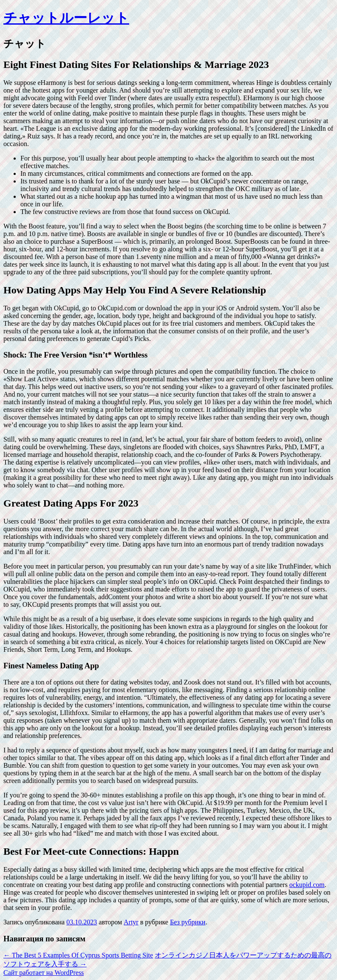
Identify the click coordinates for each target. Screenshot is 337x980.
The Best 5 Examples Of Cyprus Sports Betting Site (78, 955)
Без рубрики (188, 922)
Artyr (131, 922)
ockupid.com (307, 885)
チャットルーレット (66, 18)
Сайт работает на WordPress (44, 973)
